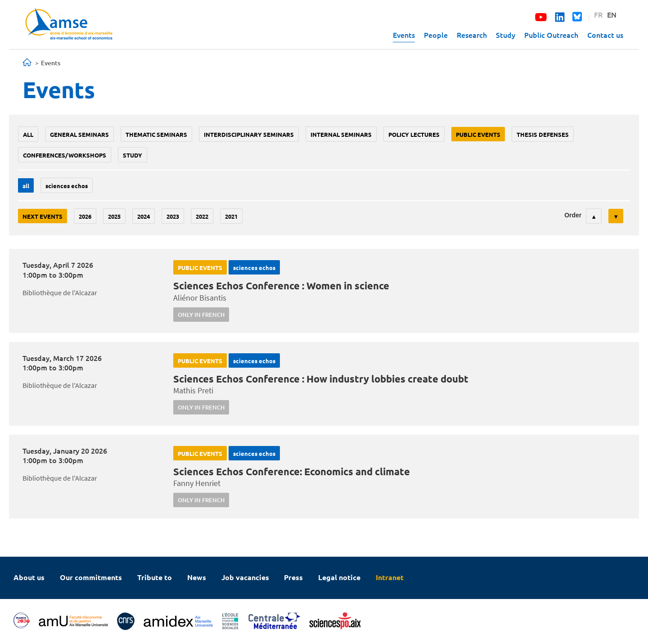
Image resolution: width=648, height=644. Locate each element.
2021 (231, 216)
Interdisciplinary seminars (249, 134)
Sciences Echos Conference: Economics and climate (292, 471)
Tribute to (155, 577)
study (133, 155)
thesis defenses (543, 134)
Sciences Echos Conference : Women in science (281, 286)
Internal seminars (341, 134)
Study (506, 35)
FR (598, 14)
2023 (173, 216)
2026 (85, 216)
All (28, 134)
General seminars (79, 134)
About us (29, 577)
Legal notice (339, 577)
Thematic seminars (156, 134)
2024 (144, 216)
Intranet (390, 577)
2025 (114, 216)
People (436, 35)
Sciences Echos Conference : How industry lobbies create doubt (321, 379)
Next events (43, 216)
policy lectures (414, 134)
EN (612, 14)
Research (472, 35)
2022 (202, 216)
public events (478, 134)
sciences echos (67, 186)
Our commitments (91, 577)
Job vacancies (245, 577)
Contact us (605, 35)
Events (404, 35)
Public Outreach (551, 35)
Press (293, 577)
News (197, 577)
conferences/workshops (65, 155)
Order (573, 215)
